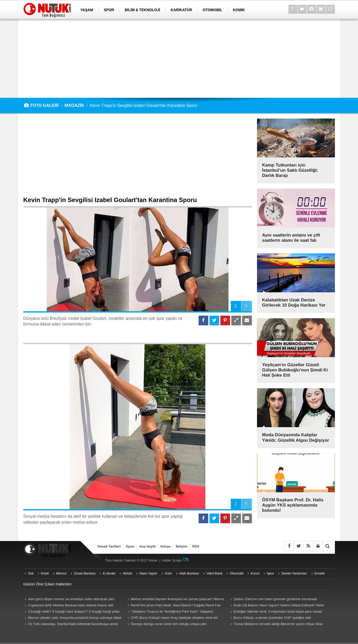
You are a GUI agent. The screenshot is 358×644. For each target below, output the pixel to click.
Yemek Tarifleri (109, 546)
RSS (196, 546)
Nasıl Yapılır (148, 573)
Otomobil (237, 573)
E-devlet (109, 573)
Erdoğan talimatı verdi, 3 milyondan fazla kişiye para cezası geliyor (276, 612)
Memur (61, 573)
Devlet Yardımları (294, 573)
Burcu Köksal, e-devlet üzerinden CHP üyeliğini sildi (272, 618)
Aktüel (127, 573)
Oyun (130, 546)
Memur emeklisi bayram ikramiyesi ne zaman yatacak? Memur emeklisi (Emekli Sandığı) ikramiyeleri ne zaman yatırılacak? (175, 600)
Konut (255, 573)
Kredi (45, 573)
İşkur (271, 573)
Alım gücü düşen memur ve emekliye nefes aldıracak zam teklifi (69, 600)
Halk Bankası (189, 573)
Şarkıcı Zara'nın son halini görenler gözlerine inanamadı (275, 599)
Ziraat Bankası (85, 573)
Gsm (168, 573)
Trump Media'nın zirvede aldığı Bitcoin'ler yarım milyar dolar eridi (276, 625)
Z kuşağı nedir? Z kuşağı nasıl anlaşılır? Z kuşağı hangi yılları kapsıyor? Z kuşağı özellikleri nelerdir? (72, 612)
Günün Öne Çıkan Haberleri (48, 584)
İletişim (182, 546)
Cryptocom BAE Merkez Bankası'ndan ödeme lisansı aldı (71, 605)
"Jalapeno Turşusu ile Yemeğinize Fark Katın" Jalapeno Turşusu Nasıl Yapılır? (170, 612)
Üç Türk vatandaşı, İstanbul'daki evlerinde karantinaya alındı (73, 624)
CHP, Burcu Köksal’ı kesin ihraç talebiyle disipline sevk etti (174, 618)
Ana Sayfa (147, 546)
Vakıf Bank (214, 573)
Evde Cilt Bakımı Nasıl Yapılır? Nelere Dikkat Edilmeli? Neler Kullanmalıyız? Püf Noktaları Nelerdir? (277, 606)
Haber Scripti (172, 560)
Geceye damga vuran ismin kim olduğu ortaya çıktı (169, 624)
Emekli (319, 573)
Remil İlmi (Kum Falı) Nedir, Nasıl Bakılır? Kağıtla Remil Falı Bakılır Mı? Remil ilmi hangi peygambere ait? (173, 606)
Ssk (31, 573)
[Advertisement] (179, 58)
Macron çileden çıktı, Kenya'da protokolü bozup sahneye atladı (75, 618)
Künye (166, 546)
